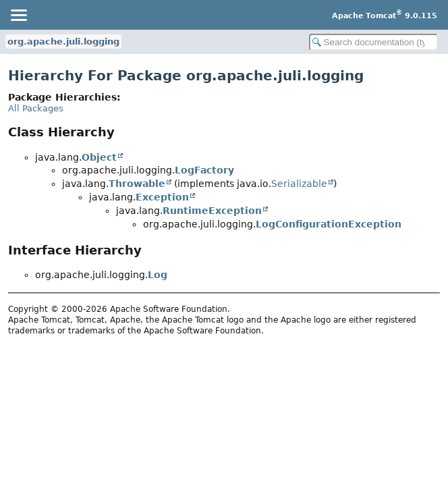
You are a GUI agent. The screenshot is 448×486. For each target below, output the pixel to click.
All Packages (36, 108)
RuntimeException (212, 211)
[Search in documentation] (373, 42)
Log (158, 275)
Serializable (299, 184)
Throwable (137, 184)
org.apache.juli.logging (63, 42)
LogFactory (204, 170)
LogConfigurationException (329, 224)
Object (99, 157)
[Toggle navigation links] (18, 15)
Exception (162, 197)
